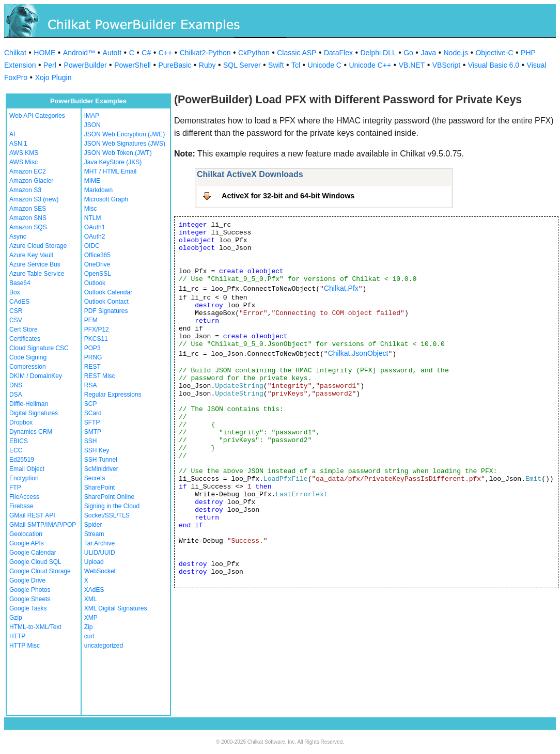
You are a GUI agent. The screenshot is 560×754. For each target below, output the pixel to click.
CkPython (254, 53)
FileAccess (24, 497)
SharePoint (99, 488)
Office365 (97, 255)
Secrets (95, 478)
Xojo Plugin (53, 77)
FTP (15, 488)
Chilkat (15, 53)
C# (146, 53)
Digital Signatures (34, 413)
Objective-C (494, 53)
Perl (50, 65)
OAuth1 (95, 227)
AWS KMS (24, 153)
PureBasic (175, 65)
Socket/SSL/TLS (107, 515)
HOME (44, 53)
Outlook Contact (106, 302)
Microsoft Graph (106, 199)
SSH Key (97, 450)
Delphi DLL (378, 53)
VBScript (446, 65)
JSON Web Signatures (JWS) (125, 144)
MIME (92, 181)
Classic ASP (297, 53)
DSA (16, 395)
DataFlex (338, 53)
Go (408, 53)
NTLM (93, 218)
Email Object (27, 469)
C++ (165, 53)
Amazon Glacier (31, 181)
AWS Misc (24, 162)
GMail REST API (32, 515)
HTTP (17, 636)
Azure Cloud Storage (38, 246)
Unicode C (325, 65)
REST (92, 367)
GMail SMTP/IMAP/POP (43, 525)
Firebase (21, 506)
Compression (28, 367)
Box (15, 292)
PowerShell (133, 65)
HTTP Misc (25, 646)
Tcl (296, 65)
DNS (16, 385)
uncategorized (104, 646)
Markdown (98, 190)
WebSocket (100, 571)
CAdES (19, 302)
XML (91, 599)
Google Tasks (28, 608)
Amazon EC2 (28, 171)
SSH (91, 441)
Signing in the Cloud (112, 506)
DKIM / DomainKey (36, 376)
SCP (91, 404)
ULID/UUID (100, 553)
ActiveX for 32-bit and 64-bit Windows (288, 196)
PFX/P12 (97, 329)
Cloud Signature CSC (39, 348)
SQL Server (242, 65)
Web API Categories (37, 116)
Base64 (20, 283)
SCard (93, 413)
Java (428, 53)
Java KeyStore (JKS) (113, 162)
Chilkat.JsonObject (358, 353)
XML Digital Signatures (116, 608)
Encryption (24, 478)
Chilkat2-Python (205, 53)
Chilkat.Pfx (341, 288)
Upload (94, 562)
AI (12, 134)
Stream (94, 534)
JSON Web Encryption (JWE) (125, 134)
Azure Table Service (37, 274)
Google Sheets (30, 599)
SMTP (93, 432)
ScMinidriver (101, 469)
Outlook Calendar (108, 292)
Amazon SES (28, 209)
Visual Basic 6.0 (494, 65)
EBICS (19, 441)
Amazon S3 (25, 190)
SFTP (92, 422)
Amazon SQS (28, 227)
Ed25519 (22, 460)
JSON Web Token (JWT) (118, 153)
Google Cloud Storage (40, 571)
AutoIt (112, 53)
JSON (92, 125)
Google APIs (27, 543)
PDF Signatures (106, 311)
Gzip (16, 618)
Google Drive (27, 580)
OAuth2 (95, 237)
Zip (89, 627)
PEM (91, 320)
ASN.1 (18, 144)
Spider (93, 525)
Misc (91, 209)
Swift (276, 65)
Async (18, 237)
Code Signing (28, 357)
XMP (91, 618)
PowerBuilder (85, 65)
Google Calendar (33, 553)
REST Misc (100, 376)
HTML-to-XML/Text (35, 627)
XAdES (94, 590)
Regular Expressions (113, 395)
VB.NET (412, 65)
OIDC (92, 246)
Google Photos (30, 590)
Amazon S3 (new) (34, 199)
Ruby (207, 65)
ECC (16, 450)
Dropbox (21, 422)
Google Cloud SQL (35, 562)
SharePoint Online (109, 497)
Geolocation (26, 534)
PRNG (93, 357)
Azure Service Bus (35, 264)
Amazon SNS (28, 218)
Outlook (95, 283)
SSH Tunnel (101, 460)
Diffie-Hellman (29, 404)
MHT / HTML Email (110, 171)
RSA (91, 385)
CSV (16, 320)
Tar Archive (99, 543)
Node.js (456, 53)
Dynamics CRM (31, 432)
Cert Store (24, 329)
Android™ (79, 53)
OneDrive (97, 264)
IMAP (92, 116)
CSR (16, 311)
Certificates (25, 339)
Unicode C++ (370, 65)
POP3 (92, 348)
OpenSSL (98, 274)
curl (89, 636)
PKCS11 (96, 339)
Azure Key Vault (31, 255)
